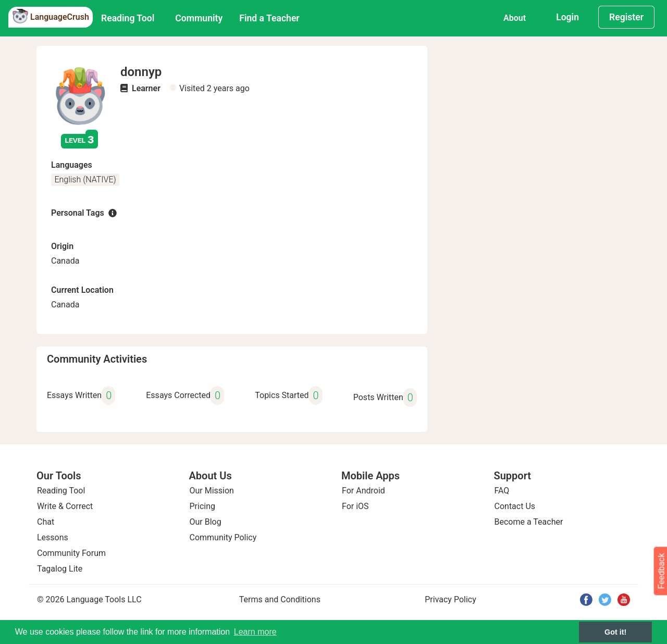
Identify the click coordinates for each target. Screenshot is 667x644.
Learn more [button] (255, 632)
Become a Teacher (529, 522)
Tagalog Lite (60, 569)
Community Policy (223, 537)
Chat (46, 522)
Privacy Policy (450, 599)
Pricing (203, 506)
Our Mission (212, 491)
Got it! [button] (615, 632)
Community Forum (71, 553)
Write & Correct (65, 506)
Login (567, 17)
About (515, 18)
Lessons (53, 537)
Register (626, 17)
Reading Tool (128, 18)
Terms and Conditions (280, 599)
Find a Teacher (269, 18)
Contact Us (515, 506)
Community (199, 18)
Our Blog (206, 522)
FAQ (502, 491)
